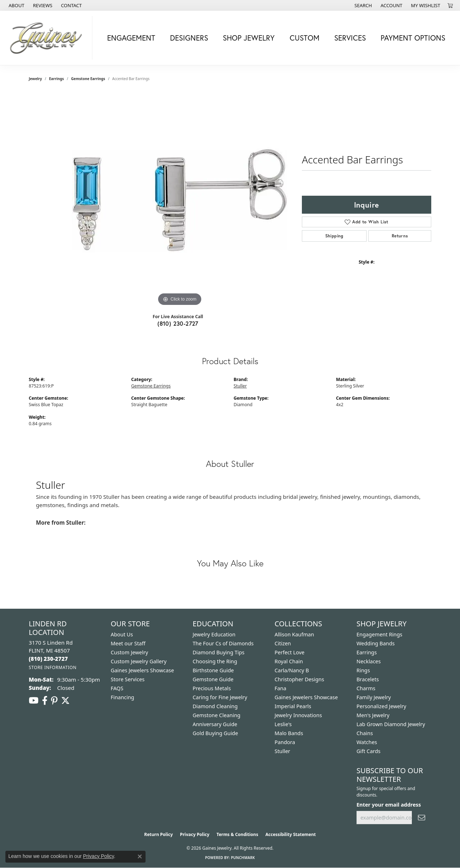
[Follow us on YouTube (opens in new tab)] (34, 701)
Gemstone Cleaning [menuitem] (217, 715)
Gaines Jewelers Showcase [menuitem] (306, 697)
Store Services (128, 679)
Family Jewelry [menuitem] (374, 697)
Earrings (57, 79)
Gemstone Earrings (88, 79)
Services (350, 38)
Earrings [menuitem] (367, 652)
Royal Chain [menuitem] (289, 661)
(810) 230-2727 (178, 323)
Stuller (240, 386)
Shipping (334, 236)
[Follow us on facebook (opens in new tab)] (45, 701)
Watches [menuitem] (367, 742)
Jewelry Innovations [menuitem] (298, 715)
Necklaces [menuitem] (369, 661)
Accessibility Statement (290, 834)
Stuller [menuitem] (282, 751)
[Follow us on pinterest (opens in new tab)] (54, 701)
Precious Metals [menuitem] (212, 688)
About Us (122, 634)
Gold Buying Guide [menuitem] (215, 733)
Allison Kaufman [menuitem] (294, 634)
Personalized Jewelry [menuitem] (381, 706)
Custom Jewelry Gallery (139, 661)
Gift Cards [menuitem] (369, 751)
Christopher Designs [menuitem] (299, 679)
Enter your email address (389, 805)
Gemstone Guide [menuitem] (213, 679)
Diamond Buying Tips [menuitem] (218, 652)
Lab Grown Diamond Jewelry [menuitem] (391, 724)
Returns (400, 236)
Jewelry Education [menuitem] (214, 634)
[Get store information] (53, 667)
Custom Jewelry (129, 652)
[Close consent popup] (140, 857)
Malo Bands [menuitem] (289, 733)
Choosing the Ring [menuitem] (215, 661)
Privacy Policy (195, 834)
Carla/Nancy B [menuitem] (292, 670)
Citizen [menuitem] (283, 643)
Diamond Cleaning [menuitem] (215, 706)
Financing (122, 697)
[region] (180, 200)
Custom (305, 38)
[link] (16, 5)
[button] (362, 5)
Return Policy (158, 834)
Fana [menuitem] (280, 688)
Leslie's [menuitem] (283, 724)
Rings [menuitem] (363, 670)
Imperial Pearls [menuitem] (293, 706)
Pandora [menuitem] (285, 742)
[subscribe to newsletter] (422, 818)
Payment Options (413, 38)
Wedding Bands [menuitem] (376, 643)
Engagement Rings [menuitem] (379, 634)
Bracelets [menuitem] (368, 679)
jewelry (35, 79)
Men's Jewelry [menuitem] (373, 715)
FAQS (117, 688)
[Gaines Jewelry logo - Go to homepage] (48, 38)
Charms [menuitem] (366, 688)
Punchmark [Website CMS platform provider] (243, 858)
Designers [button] (189, 38)
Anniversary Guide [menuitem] (215, 724)
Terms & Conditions (238, 834)
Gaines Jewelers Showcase (142, 670)
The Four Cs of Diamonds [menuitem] (223, 643)
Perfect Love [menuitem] (289, 652)
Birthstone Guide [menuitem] (213, 670)
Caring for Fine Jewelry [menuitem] (220, 697)
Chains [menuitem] (365, 733)
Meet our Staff (128, 643)
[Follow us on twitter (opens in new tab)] (65, 701)
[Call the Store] (48, 659)
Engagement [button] (131, 38)
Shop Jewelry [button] (249, 38)
